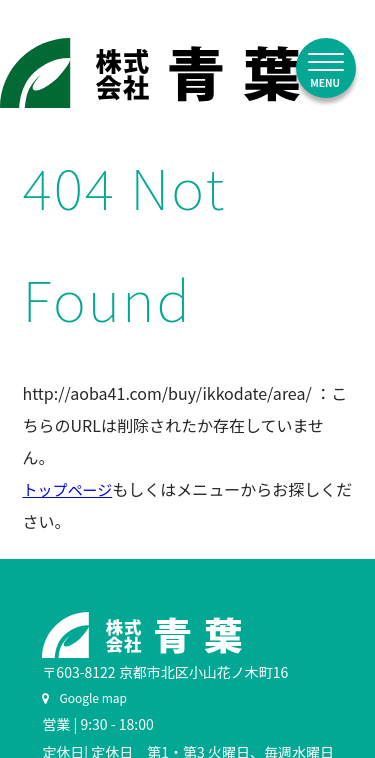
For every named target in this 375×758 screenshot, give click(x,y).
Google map (84, 697)
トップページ (68, 489)
